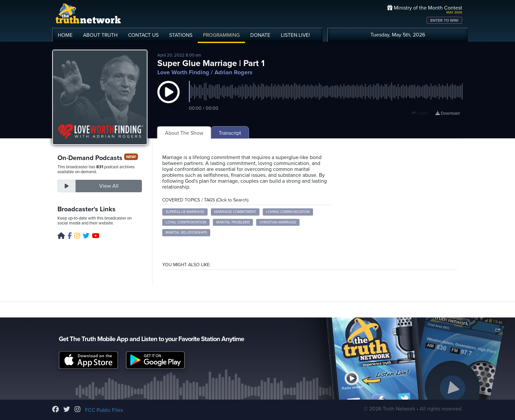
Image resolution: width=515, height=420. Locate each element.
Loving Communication (288, 212)
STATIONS (181, 35)
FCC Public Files (104, 410)
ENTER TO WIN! (444, 20)
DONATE (260, 35)
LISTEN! (295, 35)
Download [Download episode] (448, 113)
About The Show (184, 133)
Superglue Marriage (185, 212)
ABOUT (100, 35)
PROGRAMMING (221, 35)
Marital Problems (233, 222)
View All (109, 186)
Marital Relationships (186, 233)
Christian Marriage (278, 222)
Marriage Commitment (235, 212)
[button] (168, 99)
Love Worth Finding (183, 72)
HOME (65, 35)
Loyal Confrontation (186, 222)
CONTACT (143, 35)
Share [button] (420, 113)
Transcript (230, 133)
